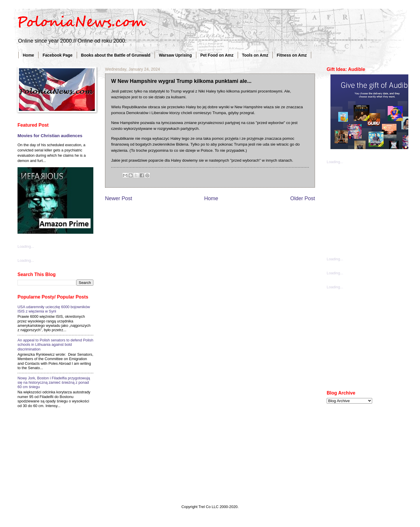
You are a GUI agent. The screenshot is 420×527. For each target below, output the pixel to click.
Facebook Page (58, 55)
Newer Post (119, 198)
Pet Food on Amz (217, 55)
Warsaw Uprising (175, 55)
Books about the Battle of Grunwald (116, 55)
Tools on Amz (255, 55)
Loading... (26, 246)
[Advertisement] (370, 210)
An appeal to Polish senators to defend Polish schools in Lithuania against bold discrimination (55, 345)
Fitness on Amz (292, 55)
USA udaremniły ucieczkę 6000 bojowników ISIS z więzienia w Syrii (54, 309)
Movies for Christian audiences (50, 136)
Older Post (303, 198)
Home (28, 55)
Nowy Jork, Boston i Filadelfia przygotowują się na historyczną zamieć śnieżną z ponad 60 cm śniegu (54, 383)
